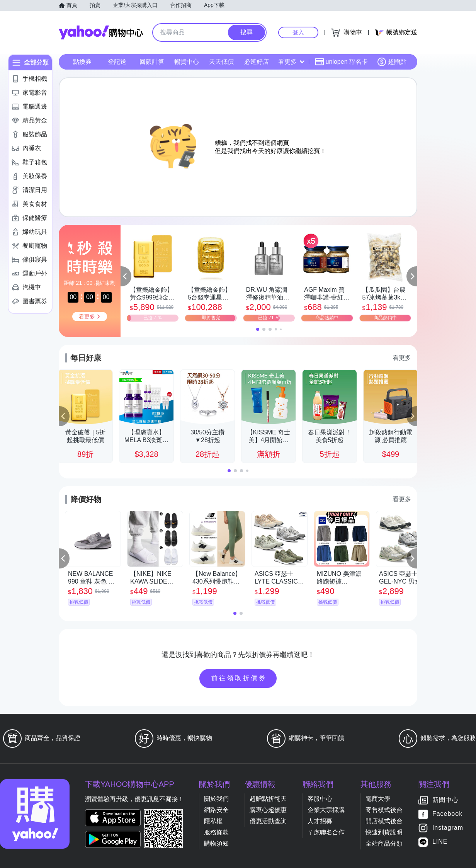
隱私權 (213, 821)
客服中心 (320, 799)
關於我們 (216, 799)
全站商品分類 (384, 843)
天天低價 (221, 62)
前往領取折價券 (239, 678)
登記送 (117, 62)
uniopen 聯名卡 (341, 62)
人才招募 (320, 821)
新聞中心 (445, 800)
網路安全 (216, 810)
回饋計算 (152, 62)
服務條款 (216, 832)
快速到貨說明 (384, 832)
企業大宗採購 (326, 810)
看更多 (291, 62)
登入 (298, 32)
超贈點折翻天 (268, 799)
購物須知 (216, 843)
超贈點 (392, 62)
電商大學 (378, 799)
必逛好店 (257, 62)
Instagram (448, 828)
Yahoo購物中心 (101, 32)
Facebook (447, 814)
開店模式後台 (384, 821)
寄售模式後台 (384, 810)
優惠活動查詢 (268, 821)
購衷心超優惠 (268, 810)
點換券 (82, 62)
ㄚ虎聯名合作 (326, 832)
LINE (440, 842)
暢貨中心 (187, 62)
